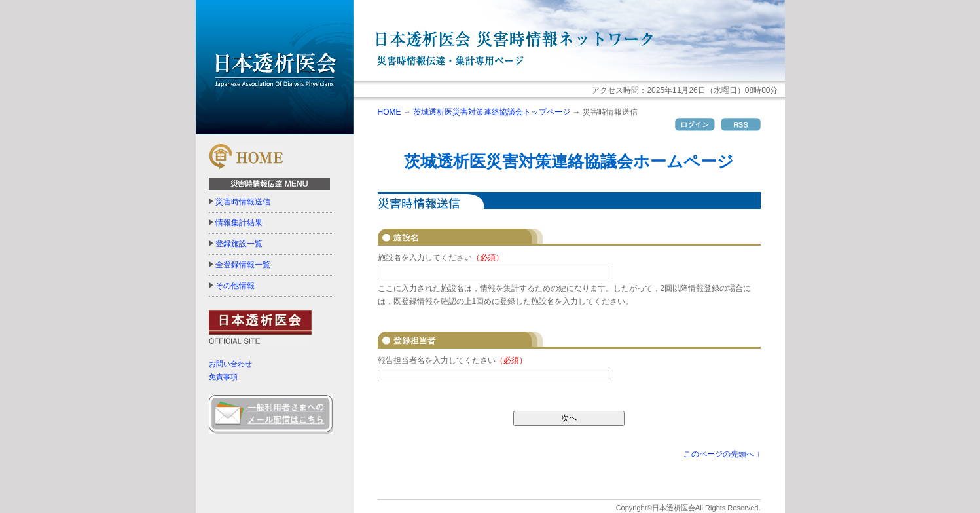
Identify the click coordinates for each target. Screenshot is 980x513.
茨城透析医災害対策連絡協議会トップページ (492, 112)
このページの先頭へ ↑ (722, 454)
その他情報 (235, 286)
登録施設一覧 (239, 244)
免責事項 (223, 377)
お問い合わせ (230, 364)
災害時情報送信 (243, 202)
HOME (390, 112)
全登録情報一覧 (243, 265)
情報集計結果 (239, 223)
